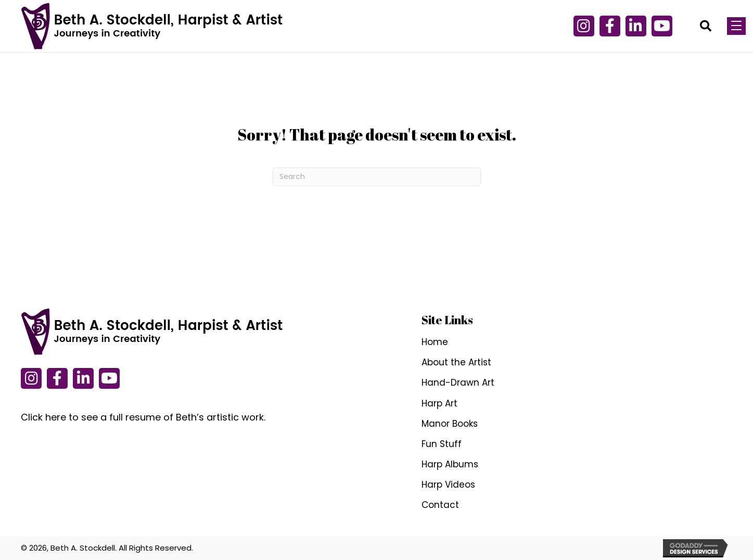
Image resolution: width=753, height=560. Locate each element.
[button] (584, 26)
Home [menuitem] (435, 342)
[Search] (377, 177)
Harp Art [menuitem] (439, 403)
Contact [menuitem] (440, 505)
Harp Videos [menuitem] (448, 485)
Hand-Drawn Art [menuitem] (458, 383)
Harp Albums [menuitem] (450, 464)
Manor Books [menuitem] (450, 424)
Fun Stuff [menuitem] (442, 444)
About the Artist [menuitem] (456, 362)
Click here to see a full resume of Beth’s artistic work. (143, 417)
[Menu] (736, 26)
